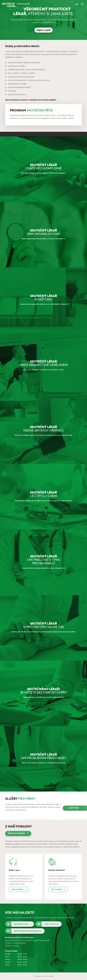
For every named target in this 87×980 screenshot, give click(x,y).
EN (77, 5)
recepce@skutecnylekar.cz (28, 931)
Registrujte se (21, 924)
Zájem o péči (44, 30)
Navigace (82, 4)
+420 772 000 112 (51, 924)
